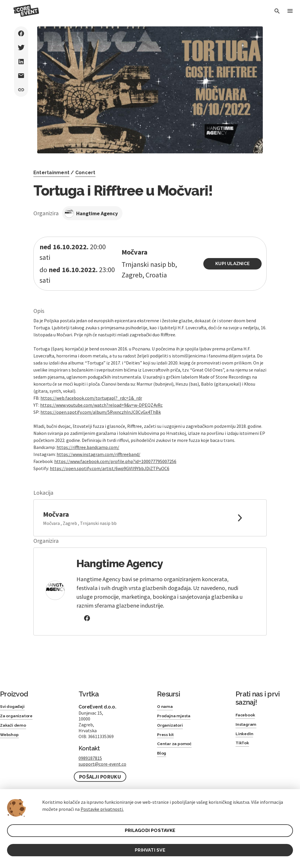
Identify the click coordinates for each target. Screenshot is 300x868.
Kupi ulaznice (235, 258)
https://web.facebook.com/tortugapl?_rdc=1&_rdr (91, 387)
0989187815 (90, 747)
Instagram (248, 715)
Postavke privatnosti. (102, 807)
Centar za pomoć (177, 738)
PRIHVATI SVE (150, 849)
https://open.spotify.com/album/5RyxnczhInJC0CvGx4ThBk (101, 401)
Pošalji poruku (100, 766)
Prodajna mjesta (176, 707)
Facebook (247, 705)
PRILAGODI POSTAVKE (150, 829)
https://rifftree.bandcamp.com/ (88, 437)
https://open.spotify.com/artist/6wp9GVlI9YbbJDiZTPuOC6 (110, 458)
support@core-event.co (102, 753)
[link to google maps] (150, 507)
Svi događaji (14, 696)
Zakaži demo (15, 717)
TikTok (243, 736)
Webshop (11, 727)
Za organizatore (19, 707)
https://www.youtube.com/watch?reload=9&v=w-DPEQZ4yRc (101, 394)
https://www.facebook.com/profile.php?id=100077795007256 (115, 451)
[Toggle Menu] (289, 12)
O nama (166, 696)
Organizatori (172, 717)
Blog (162, 748)
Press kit (167, 727)
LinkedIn (245, 725)
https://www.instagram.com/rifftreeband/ (98, 444)
